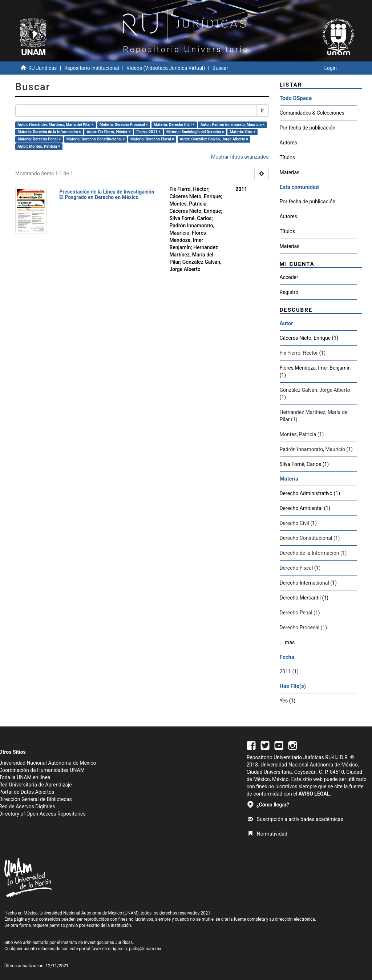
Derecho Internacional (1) (308, 583)
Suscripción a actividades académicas (296, 819)
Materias (290, 172)
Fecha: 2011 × (149, 132)
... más (287, 642)
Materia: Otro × (243, 132)
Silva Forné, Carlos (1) (304, 464)
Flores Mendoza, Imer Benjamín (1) (315, 371)
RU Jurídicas (43, 68)
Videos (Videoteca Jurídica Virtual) (166, 68)
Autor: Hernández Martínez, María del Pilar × (56, 125)
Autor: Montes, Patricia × (39, 146)
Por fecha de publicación (308, 128)
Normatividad (268, 834)
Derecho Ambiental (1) (305, 508)
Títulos (288, 158)
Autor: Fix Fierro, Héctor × (109, 132)
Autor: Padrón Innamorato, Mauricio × (233, 125)
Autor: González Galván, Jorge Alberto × (214, 139)
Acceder (289, 277)
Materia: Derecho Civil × (174, 125)
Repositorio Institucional (92, 68)
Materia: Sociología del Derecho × (195, 132)
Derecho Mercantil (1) (304, 598)
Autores (288, 143)
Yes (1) (288, 701)
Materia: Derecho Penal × (39, 139)
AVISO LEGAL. (315, 794)
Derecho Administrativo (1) (310, 493)
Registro (289, 292)
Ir (262, 111)
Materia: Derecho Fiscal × (152, 139)
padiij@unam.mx (145, 949)
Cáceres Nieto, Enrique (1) (309, 338)
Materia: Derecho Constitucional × (96, 139)
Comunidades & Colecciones (312, 113)
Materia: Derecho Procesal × (124, 125)
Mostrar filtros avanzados (240, 157)
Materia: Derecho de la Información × (49, 132)
